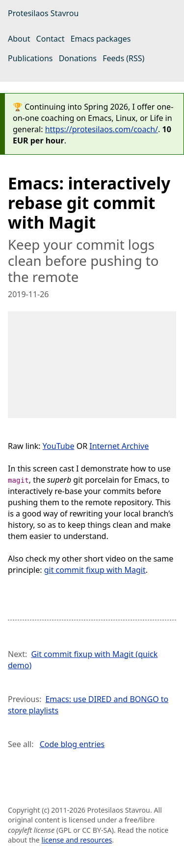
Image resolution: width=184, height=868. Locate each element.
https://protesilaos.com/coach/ (102, 129)
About (19, 39)
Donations (78, 58)
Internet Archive (119, 446)
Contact (51, 39)
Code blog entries (72, 744)
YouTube (59, 446)
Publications (30, 58)
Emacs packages (101, 39)
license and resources (77, 840)
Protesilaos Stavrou (43, 13)
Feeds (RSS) (123, 58)
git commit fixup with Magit (95, 570)
